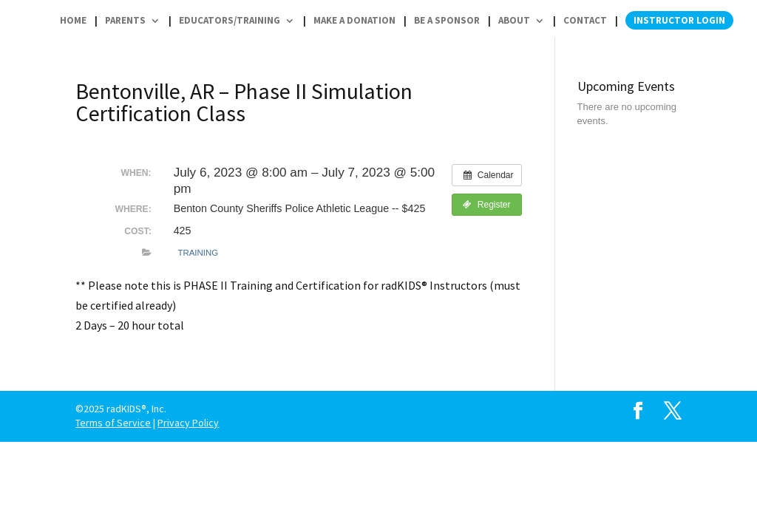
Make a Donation (354, 21)
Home (73, 21)
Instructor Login (679, 20)
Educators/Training (230, 21)
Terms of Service (113, 423)
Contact (585, 21)
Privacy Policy (188, 423)
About (514, 21)
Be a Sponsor (447, 21)
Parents (125, 21)
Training (198, 253)
